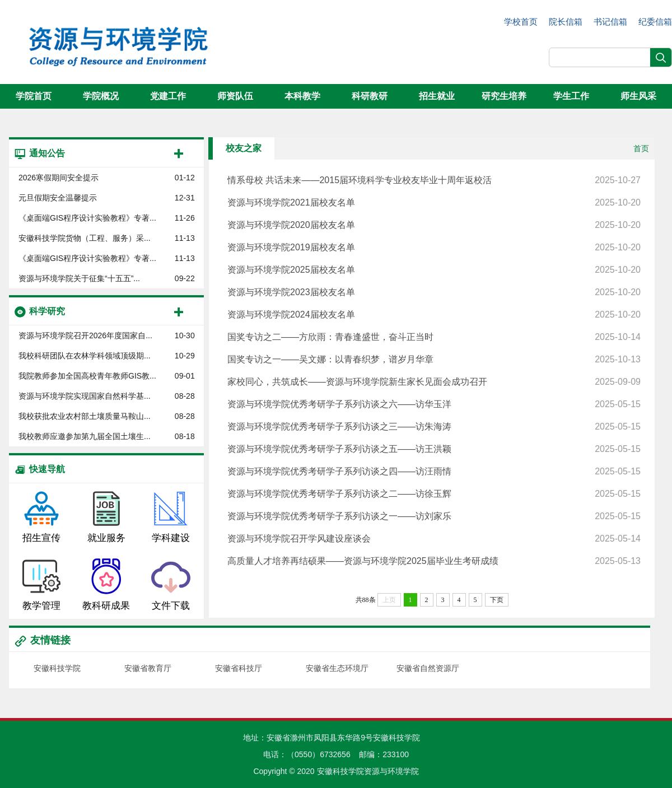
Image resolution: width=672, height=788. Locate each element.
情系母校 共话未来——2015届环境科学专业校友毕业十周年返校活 (434, 180)
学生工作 (571, 96)
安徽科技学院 (57, 668)
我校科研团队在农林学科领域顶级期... (85, 356)
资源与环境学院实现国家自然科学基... (85, 396)
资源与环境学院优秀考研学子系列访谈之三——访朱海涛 (434, 427)
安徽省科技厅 (239, 668)
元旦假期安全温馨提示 (58, 198)
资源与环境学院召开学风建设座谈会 (434, 539)
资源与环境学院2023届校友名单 (434, 292)
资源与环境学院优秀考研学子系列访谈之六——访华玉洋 (434, 404)
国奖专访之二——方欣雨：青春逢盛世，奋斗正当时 (434, 337)
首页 (641, 148)
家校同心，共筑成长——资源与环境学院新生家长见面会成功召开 (434, 382)
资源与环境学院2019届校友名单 (434, 248)
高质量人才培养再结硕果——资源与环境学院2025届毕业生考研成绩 (434, 561)
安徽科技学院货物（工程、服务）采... (85, 238)
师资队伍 (235, 96)
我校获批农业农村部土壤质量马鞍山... (85, 416)
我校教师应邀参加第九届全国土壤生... (85, 436)
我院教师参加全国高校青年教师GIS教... (87, 376)
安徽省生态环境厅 (337, 668)
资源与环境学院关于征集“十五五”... (79, 278)
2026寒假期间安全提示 (59, 178)
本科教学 (302, 96)
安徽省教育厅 (148, 668)
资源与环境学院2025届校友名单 (434, 270)
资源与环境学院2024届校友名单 (434, 315)
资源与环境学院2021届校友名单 (434, 203)
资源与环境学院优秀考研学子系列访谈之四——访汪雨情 (434, 472)
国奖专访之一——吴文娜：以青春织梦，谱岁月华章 (434, 360)
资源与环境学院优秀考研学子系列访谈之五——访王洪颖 (434, 449)
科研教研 (370, 96)
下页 (497, 600)
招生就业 (437, 96)
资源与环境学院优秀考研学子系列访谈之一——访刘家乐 (434, 516)
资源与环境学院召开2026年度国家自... (85, 335)
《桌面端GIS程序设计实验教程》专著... (87, 218)
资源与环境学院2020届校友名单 (434, 225)
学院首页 (34, 96)
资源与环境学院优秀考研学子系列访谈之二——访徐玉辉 (434, 494)
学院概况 (101, 96)
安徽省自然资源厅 (428, 668)
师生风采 (638, 96)
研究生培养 (504, 96)
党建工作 (168, 96)
